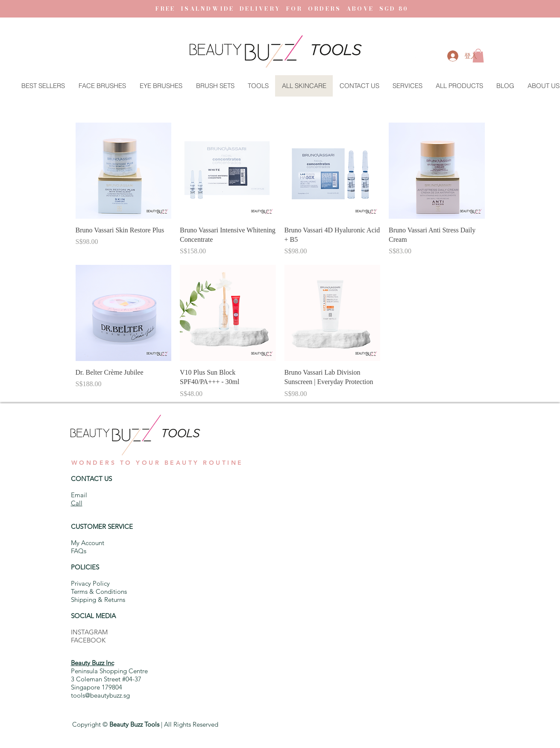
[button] (416, 57)
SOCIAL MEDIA (93, 616)
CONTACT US (91, 479)
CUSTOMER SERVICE (102, 527)
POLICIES (85, 567)
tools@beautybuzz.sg (100, 695)
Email (79, 495)
